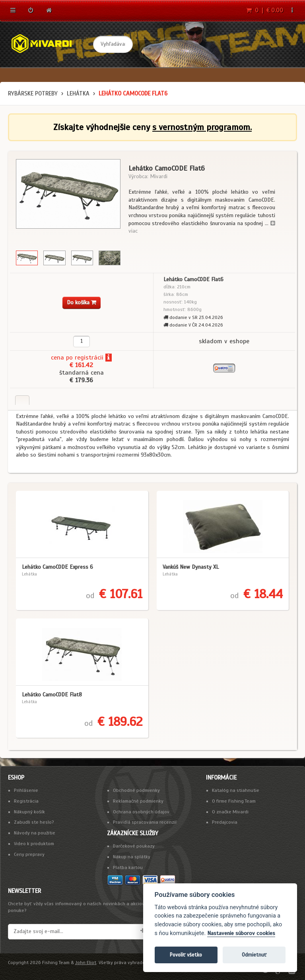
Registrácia (26, 801)
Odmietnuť (254, 955)
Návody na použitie (35, 833)
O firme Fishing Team (234, 801)
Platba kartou (128, 867)
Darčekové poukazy (134, 846)
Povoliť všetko (186, 955)
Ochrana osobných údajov (141, 812)
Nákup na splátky (132, 857)
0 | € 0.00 (265, 10)
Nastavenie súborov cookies (241, 933)
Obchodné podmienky (136, 790)
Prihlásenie (26, 790)
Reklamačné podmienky (138, 801)
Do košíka (82, 302)
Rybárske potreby (33, 93)
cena (57, 358)
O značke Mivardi (230, 812)
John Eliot (86, 962)
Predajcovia (225, 822)
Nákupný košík (29, 812)
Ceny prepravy (29, 854)
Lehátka (78, 93)
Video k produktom (34, 844)
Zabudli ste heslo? (34, 822)
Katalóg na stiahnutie (236, 790)
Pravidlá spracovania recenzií (145, 822)
